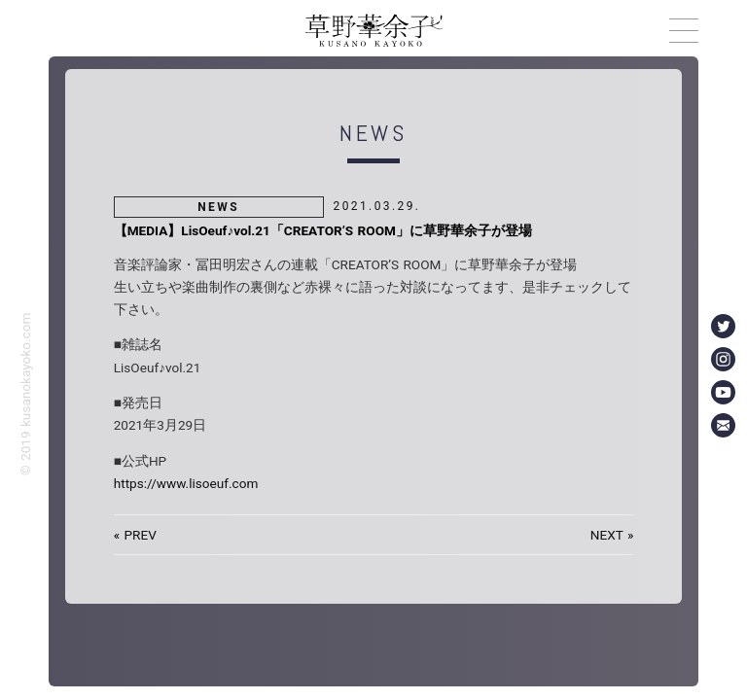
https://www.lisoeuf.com (186, 483)
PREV (140, 535)
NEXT (607, 535)
